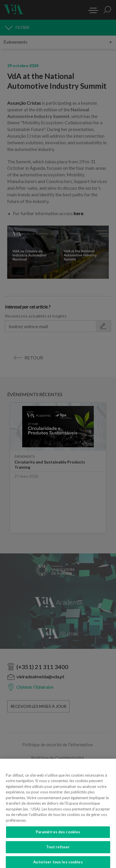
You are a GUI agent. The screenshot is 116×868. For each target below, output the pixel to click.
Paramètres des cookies (58, 836)
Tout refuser (58, 852)
